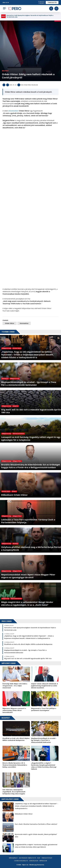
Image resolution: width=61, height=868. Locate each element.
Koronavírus (24, 323)
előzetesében (14, 111)
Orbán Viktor (10, 323)
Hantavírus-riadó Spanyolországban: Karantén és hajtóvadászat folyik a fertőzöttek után (30, 16)
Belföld (5, 71)
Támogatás (52, 2)
